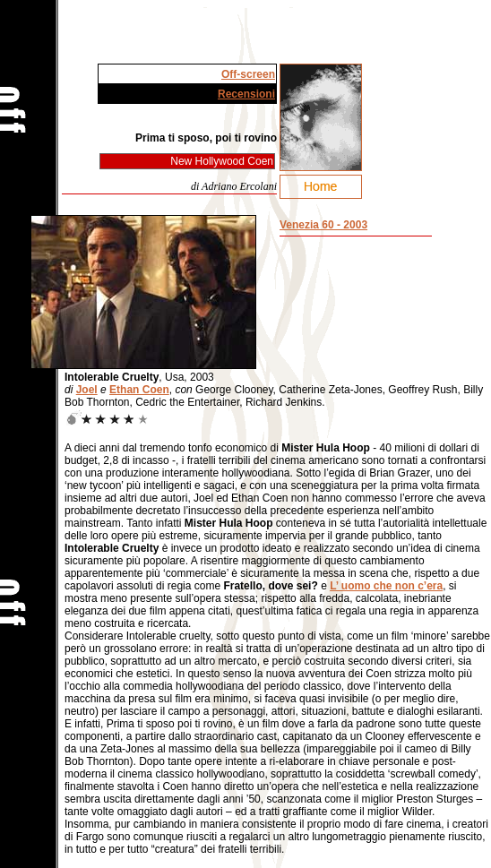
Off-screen (248, 74)
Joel (87, 390)
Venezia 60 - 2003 (323, 225)
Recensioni (246, 94)
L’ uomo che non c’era (386, 586)
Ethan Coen (139, 390)
